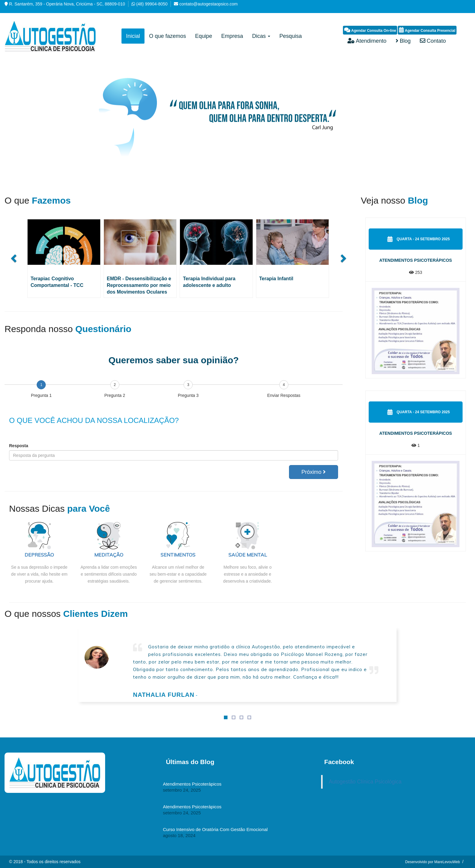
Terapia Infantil (276, 279)
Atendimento (367, 41)
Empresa (232, 36)
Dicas (261, 36)
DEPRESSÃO (39, 555)
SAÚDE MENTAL (248, 555)
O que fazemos (168, 36)
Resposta (19, 446)
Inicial (133, 36)
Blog (403, 41)
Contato (433, 41)
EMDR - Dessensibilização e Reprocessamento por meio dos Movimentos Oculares (139, 285)
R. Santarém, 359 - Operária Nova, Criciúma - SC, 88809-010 (67, 4)
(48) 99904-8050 (152, 4)
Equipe (204, 36)
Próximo (314, 472)
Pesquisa (291, 36)
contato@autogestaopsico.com (208, 4)
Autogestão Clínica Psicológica (365, 782)
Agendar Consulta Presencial (427, 30)
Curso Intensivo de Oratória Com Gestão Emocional (215, 829)
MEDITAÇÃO (109, 555)
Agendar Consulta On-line (370, 30)
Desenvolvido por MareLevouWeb (433, 862)
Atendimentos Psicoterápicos (416, 260)
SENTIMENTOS (178, 555)
